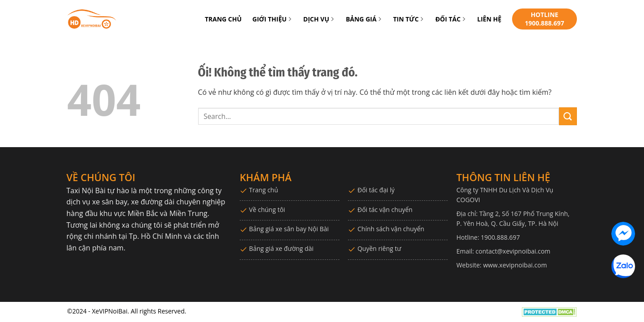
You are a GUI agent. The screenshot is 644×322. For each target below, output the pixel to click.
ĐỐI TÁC (451, 19)
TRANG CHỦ (223, 19)
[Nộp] (568, 116)
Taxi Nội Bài (86, 191)
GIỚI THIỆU (272, 19)
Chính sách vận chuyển (391, 229)
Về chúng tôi (267, 210)
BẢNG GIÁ (364, 19)
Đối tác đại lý (376, 190)
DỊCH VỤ (319, 19)
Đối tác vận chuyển (385, 210)
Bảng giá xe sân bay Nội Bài (289, 229)
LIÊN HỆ (489, 19)
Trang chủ (264, 190)
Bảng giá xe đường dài (281, 248)
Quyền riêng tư (379, 248)
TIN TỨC (409, 19)
